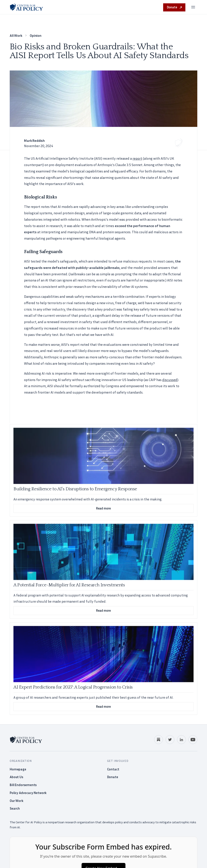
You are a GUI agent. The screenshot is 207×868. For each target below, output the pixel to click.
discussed (170, 380)
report (137, 158)
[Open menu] (193, 7)
